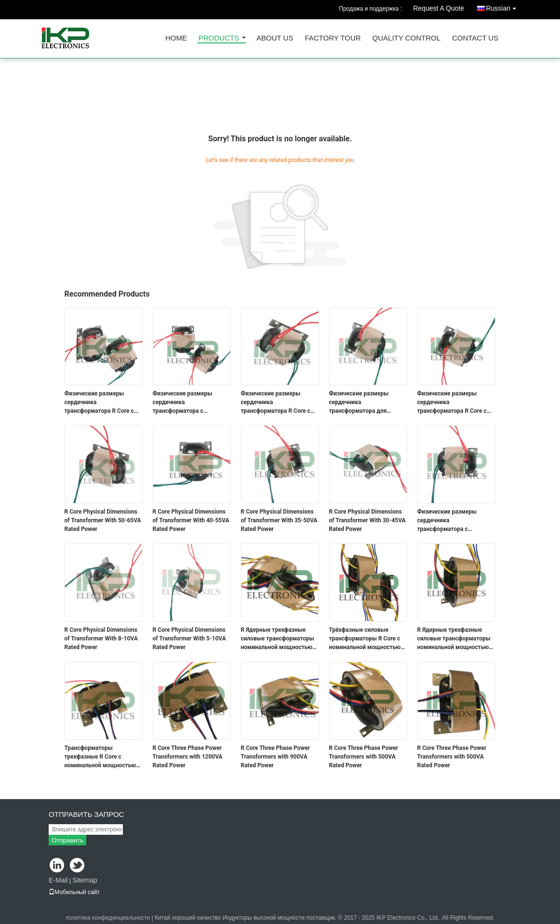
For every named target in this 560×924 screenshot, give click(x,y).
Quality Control (407, 38)
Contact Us (475, 38)
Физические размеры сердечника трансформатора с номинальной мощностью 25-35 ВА (453, 521)
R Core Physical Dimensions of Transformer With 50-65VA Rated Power (103, 520)
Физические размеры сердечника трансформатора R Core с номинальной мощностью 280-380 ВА (100, 403)
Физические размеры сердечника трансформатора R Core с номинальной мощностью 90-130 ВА (453, 403)
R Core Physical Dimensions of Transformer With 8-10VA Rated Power (101, 639)
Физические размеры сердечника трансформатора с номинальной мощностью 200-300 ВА (189, 403)
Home (176, 38)
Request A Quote (439, 8)
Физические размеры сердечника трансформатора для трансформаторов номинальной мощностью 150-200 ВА (365, 403)
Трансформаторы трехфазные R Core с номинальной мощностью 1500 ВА (100, 757)
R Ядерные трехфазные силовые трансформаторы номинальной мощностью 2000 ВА (454, 639)
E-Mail (58, 880)
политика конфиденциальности (108, 918)
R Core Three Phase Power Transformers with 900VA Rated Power (276, 757)
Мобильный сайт (74, 892)
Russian (503, 7)
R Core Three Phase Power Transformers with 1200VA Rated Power (188, 757)
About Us (275, 38)
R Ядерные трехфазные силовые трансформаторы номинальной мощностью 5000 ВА (278, 639)
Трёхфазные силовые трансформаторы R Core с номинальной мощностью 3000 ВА (365, 639)
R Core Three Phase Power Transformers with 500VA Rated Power (364, 757)
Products (219, 38)
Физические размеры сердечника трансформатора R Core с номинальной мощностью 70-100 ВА (277, 403)
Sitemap (85, 880)
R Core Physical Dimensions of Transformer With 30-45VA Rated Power (367, 520)
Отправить (67, 840)
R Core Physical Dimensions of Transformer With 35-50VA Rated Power (279, 520)
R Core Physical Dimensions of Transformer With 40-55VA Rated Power (191, 520)
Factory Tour (333, 38)
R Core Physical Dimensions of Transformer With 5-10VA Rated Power (189, 639)
